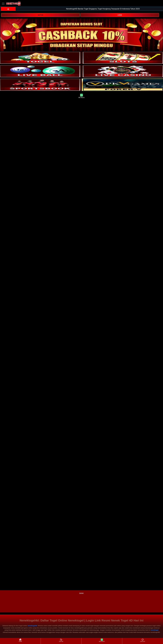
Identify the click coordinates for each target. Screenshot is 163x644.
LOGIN (120, 15)
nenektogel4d (32, 626)
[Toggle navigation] (3, 4)
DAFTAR (40, 15)
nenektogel (155, 630)
